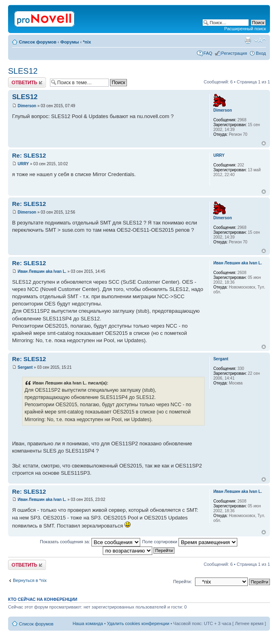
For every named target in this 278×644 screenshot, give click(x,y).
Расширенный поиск (245, 29)
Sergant (25, 367)
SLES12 (23, 71)
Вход (261, 53)
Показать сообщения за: (90, 542)
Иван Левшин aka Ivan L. (42, 271)
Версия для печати (248, 40)
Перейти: (183, 582)
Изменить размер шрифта (260, 40)
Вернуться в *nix (30, 580)
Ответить (27, 82)
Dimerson (27, 106)
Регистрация (234, 53)
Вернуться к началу (264, 143)
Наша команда (88, 623)
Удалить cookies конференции (138, 623)
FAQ (208, 53)
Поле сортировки (190, 542)
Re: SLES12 (29, 155)
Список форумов (38, 42)
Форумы (70, 42)
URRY (23, 164)
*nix (87, 42)
